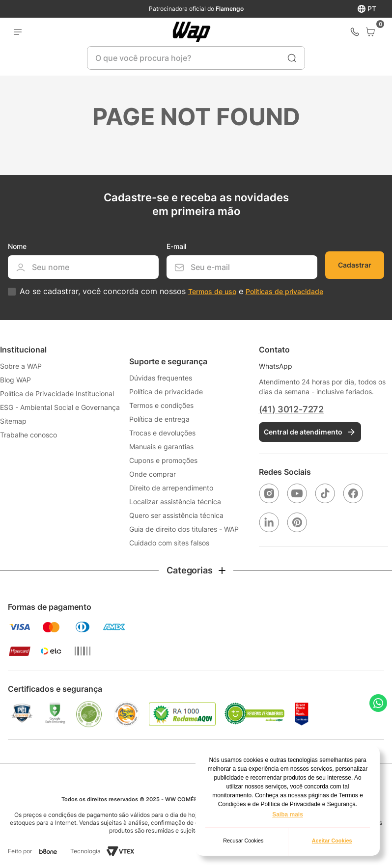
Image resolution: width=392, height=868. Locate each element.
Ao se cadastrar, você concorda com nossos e (171, 291)
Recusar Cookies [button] (243, 841)
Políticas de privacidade (284, 291)
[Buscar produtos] (292, 58)
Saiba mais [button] (288, 814)
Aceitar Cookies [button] (332, 841)
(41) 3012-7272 (291, 409)
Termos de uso (212, 291)
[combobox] (196, 58)
